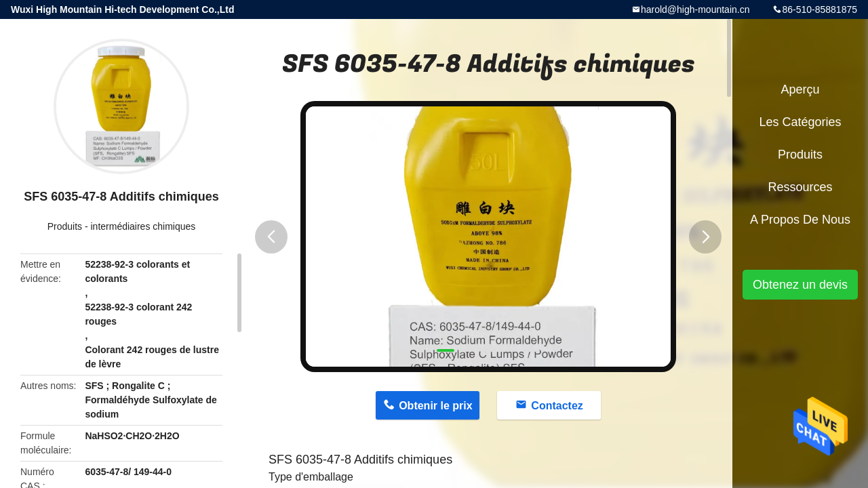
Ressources (800, 187)
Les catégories (800, 122)
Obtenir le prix (435, 406)
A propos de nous (800, 220)
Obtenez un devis (800, 285)
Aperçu (800, 89)
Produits (65, 226)
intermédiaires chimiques (143, 226)
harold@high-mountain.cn (695, 9)
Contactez (557, 406)
